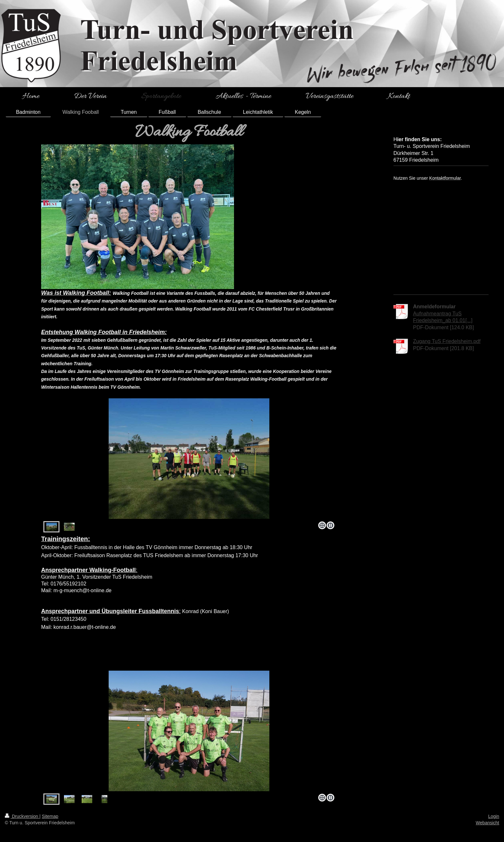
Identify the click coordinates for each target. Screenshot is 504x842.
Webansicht (487, 823)
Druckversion (22, 816)
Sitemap (50, 816)
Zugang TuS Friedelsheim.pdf (447, 341)
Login (494, 816)
